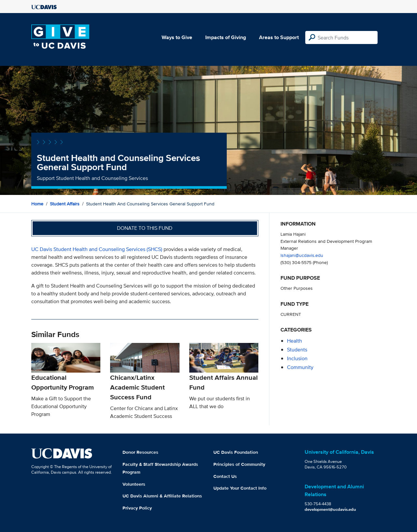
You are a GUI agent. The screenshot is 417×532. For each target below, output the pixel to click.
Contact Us (225, 476)
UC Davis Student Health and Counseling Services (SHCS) (97, 249)
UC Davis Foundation (236, 452)
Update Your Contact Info (240, 488)
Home (37, 204)
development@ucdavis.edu (330, 509)
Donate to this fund (145, 228)
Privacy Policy (137, 508)
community (300, 367)
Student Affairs (65, 204)
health (295, 341)
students (297, 350)
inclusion (297, 358)
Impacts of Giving (226, 37)
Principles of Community (239, 464)
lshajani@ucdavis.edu (302, 255)
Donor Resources (140, 452)
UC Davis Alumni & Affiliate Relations (162, 496)
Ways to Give (177, 37)
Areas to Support (279, 37)
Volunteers (134, 484)
